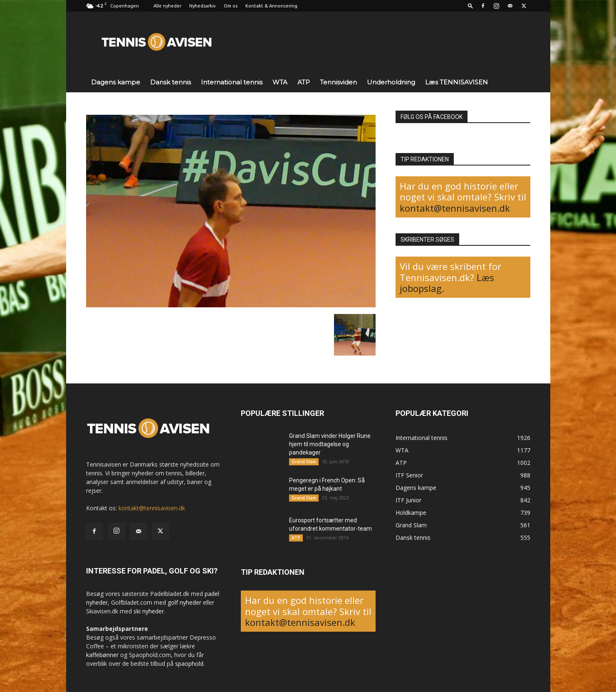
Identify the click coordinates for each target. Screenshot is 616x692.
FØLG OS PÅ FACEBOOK (432, 117)
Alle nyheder (167, 6)
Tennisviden (338, 82)
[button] (470, 6)
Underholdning (391, 82)
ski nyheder (149, 611)
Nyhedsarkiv (203, 6)
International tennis (232, 82)
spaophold (189, 664)
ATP (304, 82)
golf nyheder (184, 602)
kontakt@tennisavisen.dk (455, 208)
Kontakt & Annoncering (271, 6)
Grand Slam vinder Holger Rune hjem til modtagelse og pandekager (330, 444)
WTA (280, 82)
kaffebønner (102, 655)
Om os (231, 6)
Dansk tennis (171, 82)
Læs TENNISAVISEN (456, 82)
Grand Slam (304, 462)
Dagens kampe (116, 82)
